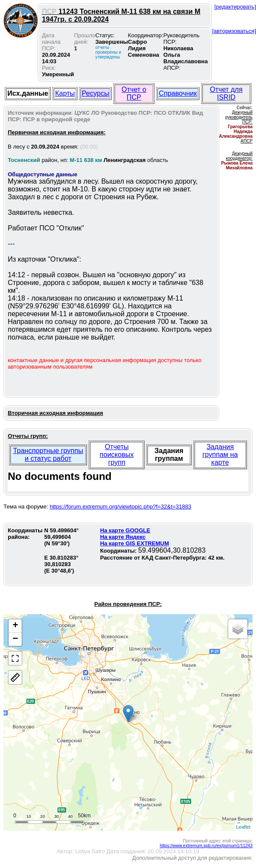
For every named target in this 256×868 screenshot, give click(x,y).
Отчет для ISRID (226, 93)
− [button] (15, 639)
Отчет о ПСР (134, 93)
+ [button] (15, 626)
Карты (65, 93)
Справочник (178, 93)
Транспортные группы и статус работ (48, 455)
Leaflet (243, 827)
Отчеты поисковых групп (117, 455)
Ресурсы (95, 93)
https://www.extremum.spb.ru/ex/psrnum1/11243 (206, 846)
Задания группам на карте (220, 455)
